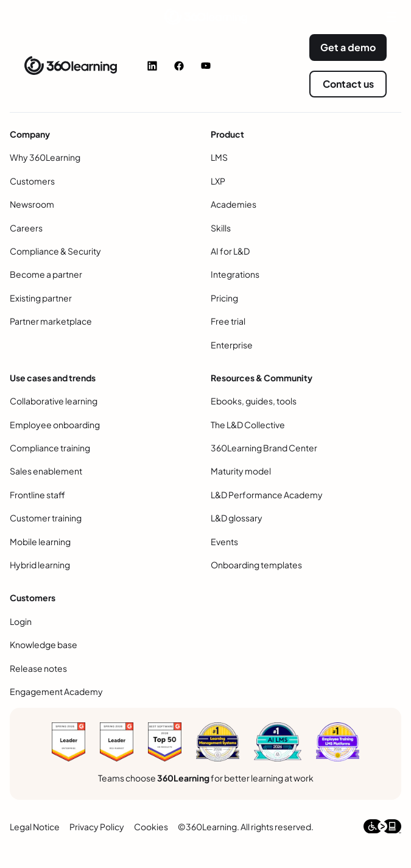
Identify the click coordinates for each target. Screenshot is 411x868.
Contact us (348, 84)
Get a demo (348, 47)
